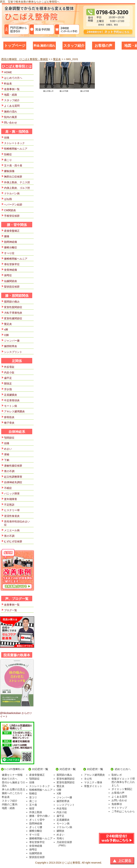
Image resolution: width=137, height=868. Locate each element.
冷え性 (88, 779)
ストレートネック (14, 143)
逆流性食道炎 (12, 516)
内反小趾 (9, 372)
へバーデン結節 (13, 205)
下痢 (7, 460)
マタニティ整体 (93, 782)
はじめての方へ (13, 78)
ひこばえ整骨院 (71, 863)
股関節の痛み (12, 302)
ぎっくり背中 (37, 820)
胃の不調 (9, 471)
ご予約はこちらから (123, 811)
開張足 (8, 384)
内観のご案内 (10, 804)
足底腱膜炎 (11, 395)
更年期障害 (11, 499)
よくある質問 (12, 106)
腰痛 (7, 236)
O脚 (6, 335)
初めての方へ (10, 779)
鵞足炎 (8, 324)
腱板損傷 (9, 171)
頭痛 (7, 138)
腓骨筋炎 (9, 417)
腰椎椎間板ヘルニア (16, 259)
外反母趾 (9, 367)
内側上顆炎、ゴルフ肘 (17, 188)
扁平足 (8, 378)
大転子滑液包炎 (13, 313)
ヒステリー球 (12, 510)
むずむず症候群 (13, 541)
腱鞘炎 (60, 831)
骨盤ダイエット (93, 786)
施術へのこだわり (12, 793)
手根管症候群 (12, 216)
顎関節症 (9, 438)
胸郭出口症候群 (13, 177)
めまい (8, 449)
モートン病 (11, 406)
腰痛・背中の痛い (40, 816)
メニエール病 (12, 530)
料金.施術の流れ (44, 46)
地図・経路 (11, 95)
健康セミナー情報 (12, 775)
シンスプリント (13, 352)
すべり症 (9, 253)
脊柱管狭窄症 (12, 264)
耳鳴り (60, 838)
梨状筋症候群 (12, 287)
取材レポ (117, 775)
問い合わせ (11, 123)
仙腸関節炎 (11, 281)
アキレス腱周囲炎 (14, 411)
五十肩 (33, 805)
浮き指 (8, 389)
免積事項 (117, 804)
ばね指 (8, 199)
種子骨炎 (9, 423)
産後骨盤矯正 (12, 231)
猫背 (32, 808)
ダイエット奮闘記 (122, 789)
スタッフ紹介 (74, 46)
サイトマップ (119, 808)
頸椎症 (33, 793)
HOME (8, 72)
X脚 (59, 793)
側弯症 (8, 275)
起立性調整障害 (13, 477)
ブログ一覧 (11, 610)
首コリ (33, 797)
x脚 (6, 330)
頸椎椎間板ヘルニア (16, 149)
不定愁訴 (9, 505)
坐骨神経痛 (11, 270)
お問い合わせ (119, 800)
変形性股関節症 (13, 307)
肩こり (8, 160)
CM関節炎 (10, 210)
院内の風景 (11, 117)
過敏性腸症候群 (13, 466)
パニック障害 (12, 494)
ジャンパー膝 (12, 341)
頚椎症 (8, 154)
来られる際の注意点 (13, 789)
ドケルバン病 (12, 193)
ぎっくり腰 (36, 827)
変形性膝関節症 (13, 318)
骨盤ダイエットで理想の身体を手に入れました (123, 782)
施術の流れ (11, 112)
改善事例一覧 (12, 89)
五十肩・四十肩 (13, 166)
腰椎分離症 (11, 247)
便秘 (7, 454)
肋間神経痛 (11, 242)
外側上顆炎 (36, 812)
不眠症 (8, 488)
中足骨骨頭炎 (12, 400)
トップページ (15, 46)
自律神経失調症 (13, 482)
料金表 (8, 84)
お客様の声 (103, 46)
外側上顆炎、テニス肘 (17, 182)
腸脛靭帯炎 (11, 346)
